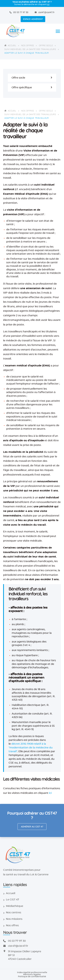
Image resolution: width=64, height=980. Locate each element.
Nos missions (14, 919)
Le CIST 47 (13, 900)
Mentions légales (32, 975)
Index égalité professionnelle (32, 973)
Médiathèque (15, 906)
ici (48, 4)
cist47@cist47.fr (46, 12)
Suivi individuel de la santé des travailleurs (30, 49)
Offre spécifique (32, 87)
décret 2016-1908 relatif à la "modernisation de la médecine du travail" (31, 748)
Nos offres (28, 45)
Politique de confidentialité (32, 977)
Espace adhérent (33, 19)
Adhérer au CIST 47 (32, 827)
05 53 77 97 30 (21, 12)
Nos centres (14, 913)
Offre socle (46, 45)
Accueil (12, 45)
